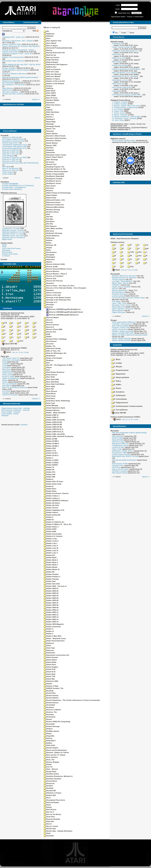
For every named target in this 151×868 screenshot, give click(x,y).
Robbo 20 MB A (51, 441)
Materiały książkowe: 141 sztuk (14, 232)
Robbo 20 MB (50, 439)
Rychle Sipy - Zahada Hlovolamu (58, 831)
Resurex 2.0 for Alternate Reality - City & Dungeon (65, 288)
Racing (48, 50)
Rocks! (48, 719)
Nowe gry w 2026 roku (11, 137)
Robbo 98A (49, 477)
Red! (47, 214)
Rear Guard (50, 186)
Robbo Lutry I (50, 543)
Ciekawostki (117, 91)
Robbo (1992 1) (51, 415)
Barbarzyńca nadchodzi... (12, 81)
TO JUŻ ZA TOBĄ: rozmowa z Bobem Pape (128, 298)
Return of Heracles (52, 293)
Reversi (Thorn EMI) (53, 329)
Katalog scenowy (117, 242)
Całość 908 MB (119, 413)
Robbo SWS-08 (51, 605)
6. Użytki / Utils (118, 111)
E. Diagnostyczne (120, 403)
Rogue (48, 733)
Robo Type (49, 648)
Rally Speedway (51, 112)
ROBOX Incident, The (53, 688)
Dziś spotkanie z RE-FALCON (13, 85)
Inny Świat (6, 391)
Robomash (49, 653)
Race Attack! (50, 43)
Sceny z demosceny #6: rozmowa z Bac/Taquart (20, 46)
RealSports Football (53, 179)
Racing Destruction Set (54, 53)
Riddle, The (49, 346)
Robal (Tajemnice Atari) (54, 408)
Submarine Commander (11, 360)
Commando (7, 367)
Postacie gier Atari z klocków (13, 94)
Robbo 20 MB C (51, 446)
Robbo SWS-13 (51, 617)
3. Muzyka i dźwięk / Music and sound (126, 106)
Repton (48, 262)
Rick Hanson (50, 341)
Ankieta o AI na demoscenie (13, 57)
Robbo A (48, 479)
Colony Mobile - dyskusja (11, 412)
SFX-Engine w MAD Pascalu (13, 139)
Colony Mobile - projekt (10, 414)
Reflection (49, 238)
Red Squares (50, 226)
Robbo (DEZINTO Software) (56, 501)
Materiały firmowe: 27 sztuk (12, 234)
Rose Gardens (51, 757)
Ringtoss (49, 360)
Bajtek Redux (7, 239)
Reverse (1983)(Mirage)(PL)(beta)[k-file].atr (65, 312)
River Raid (49, 377)
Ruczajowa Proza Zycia (54, 800)
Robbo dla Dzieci (52, 503)
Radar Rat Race (51, 60)
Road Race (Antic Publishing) (57, 401)
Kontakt (4, 259)
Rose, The (49, 760)
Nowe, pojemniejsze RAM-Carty (124, 322)
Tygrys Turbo (117, 449)
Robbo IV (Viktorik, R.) (54, 522)
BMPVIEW (6, 167)
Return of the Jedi (52, 295)
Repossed (49, 259)
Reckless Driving (52, 210)
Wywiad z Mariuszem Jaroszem (124, 276)
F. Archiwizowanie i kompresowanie (127, 406)
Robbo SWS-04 (51, 596)
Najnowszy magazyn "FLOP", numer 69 (17, 53)
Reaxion (48, 191)
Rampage (49, 124)
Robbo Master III (52, 569)
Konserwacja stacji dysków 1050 (14, 146)
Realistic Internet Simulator (56, 171)
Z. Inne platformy (120, 410)
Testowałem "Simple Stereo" (123, 451)
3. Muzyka (117, 367)
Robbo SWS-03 (51, 593)
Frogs (4, 362)
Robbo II (48, 517)
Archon (5, 382)
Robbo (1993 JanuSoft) (54, 420)
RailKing (48, 88)
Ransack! (49, 131)
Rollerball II (49, 741)
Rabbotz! (49, 36)
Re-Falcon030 (8, 83)
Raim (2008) (50, 95)
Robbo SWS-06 (51, 600)
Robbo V (48, 629)
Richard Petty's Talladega (55, 339)
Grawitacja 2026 (118, 43)
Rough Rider (50, 772)
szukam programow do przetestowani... (127, 69)
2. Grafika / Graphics (120, 104)
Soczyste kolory (118, 465)
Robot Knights (51, 667)
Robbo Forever (8, 373)
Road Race (49, 398)
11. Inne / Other (118, 120)
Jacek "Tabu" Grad (119, 303)
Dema (132, 33)
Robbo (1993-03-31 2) (53, 432)
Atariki (4, 245)
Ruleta (48, 807)
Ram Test (49, 114)
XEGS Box (116, 467)
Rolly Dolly (49, 745)
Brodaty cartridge (9, 68)
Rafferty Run (50, 67)
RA (46, 31)
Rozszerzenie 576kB (120, 464)
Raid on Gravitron (52, 69)
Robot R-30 (49, 672)
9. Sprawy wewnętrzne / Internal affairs (127, 117)
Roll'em (48, 738)
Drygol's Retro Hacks (10, 254)
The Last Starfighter (10, 384)
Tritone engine (8, 172)
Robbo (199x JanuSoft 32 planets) (58, 436)
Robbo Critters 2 (52, 498)
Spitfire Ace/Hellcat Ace (11, 378)
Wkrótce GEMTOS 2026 (11, 44)
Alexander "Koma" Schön (121, 305)
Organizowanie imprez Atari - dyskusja (16, 408)
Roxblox (48, 786)
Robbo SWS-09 (51, 608)
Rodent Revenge (52, 726)
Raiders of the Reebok (54, 84)
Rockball (49, 691)
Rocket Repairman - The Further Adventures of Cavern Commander (72, 700)
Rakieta (48, 110)
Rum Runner (50, 809)
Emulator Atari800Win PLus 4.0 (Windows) (18, 185)
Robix (47, 645)
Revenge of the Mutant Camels (57, 298)
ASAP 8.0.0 (7, 90)
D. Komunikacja (119, 399)
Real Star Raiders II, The (55, 169)
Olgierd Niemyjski (119, 312)
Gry (116, 33)
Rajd (47, 107)
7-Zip (21, 352)
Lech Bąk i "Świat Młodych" (122, 281)
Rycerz (48, 824)
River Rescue (50, 391)
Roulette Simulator (52, 779)
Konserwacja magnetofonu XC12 (15, 148)
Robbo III (49, 520)
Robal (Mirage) (51, 405)
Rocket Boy (50, 693)
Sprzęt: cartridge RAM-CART (123, 333)
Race (47, 38)
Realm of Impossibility (54, 174)
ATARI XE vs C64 (119, 58)
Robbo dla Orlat (51, 505)
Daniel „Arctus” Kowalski (121, 287)
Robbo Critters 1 (52, 496)
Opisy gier (5, 356)
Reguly (48, 248)
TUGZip (26, 352)
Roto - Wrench (51, 769)
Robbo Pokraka (51, 579)
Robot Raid (49, 674)
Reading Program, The (54, 167)
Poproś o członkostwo (135, 17)
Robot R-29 (49, 669)
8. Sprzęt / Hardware (120, 115)
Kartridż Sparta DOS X (11, 143)
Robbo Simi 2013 (52, 584)
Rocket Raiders (51, 698)
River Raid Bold (51, 382)
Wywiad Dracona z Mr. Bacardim (124, 278)
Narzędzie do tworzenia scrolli (13, 141)
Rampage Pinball (52, 126)
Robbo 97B (49, 474)
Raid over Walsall (52, 76)
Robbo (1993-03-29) (53, 424)
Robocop (49, 650)
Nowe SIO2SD (118, 440)
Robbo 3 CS (50, 451)
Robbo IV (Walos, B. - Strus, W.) (58, 524)
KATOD (115, 289)
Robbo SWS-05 (51, 598)
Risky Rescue (50, 375)
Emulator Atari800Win (10, 184)
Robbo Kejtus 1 (51, 527)
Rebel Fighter (50, 195)
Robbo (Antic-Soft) (52, 484)
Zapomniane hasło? (118, 17)
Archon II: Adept (8, 376)
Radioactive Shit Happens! (56, 64)
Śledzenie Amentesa (120, 294)
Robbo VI (49, 631)
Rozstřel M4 (50, 791)
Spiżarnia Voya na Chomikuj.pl (13, 237)
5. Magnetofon (118, 374)
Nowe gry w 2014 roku (11, 170)
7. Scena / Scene (119, 113)
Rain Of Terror (51, 98)
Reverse (48, 307)
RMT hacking (117, 62)
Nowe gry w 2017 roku (11, 154)
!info (131, 252)
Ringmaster (50, 356)
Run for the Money (52, 814)
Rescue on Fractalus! (53, 276)
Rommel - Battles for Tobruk (56, 752)
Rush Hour (49, 817)
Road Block (50, 394)
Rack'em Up (50, 55)
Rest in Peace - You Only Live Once (59, 286)
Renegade (49, 255)
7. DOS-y (116, 381)
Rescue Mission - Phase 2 (55, 274)
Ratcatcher (49, 152)
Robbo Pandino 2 (52, 577)
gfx (146, 248)
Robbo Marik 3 (51, 562)
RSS (36, 31)
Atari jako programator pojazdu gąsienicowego (20, 77)
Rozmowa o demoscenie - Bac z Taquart (17, 41)
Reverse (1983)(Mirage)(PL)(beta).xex (62, 315)
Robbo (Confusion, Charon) (56, 493)
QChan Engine (8, 174)
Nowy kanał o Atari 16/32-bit (13, 61)
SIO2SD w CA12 (118, 442)
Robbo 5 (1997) (51, 460)
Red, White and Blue (53, 228)
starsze (37, 178)
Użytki (124, 33)
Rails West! (49, 91)
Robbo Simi (50, 581)
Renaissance (50, 252)
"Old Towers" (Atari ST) (11, 358)
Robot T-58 (49, 676)
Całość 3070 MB (9, 344)
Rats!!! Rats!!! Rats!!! (53, 157)
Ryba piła (49, 821)
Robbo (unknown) (52, 627)
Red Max (48, 219)
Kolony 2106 (7, 375)
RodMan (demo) (51, 731)
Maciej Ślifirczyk (118, 307)
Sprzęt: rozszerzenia (120, 329)
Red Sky (48, 224)
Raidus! (48, 86)
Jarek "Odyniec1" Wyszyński (123, 309)
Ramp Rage (50, 122)
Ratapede (49, 150)
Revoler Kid (50, 332)
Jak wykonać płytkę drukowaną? (124, 460)
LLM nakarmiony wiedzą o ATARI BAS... (127, 95)
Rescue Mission (51, 271)
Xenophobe (7, 371)
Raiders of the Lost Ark (54, 81)
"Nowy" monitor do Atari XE (122, 47)
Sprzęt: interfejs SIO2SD (121, 340)
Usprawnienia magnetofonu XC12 (15, 145)
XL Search (6, 256)
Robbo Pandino (51, 574)
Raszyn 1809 (50, 145)
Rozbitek (49, 788)
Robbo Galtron (51, 512)
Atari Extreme (7, 88)
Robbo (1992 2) (51, 417)
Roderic (48, 729)
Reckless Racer (51, 212)
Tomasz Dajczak (118, 279)
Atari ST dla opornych (10, 168)
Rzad (47, 833)
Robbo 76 (49, 467)
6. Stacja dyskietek (120, 377)
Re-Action (49, 162)
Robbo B (49, 486)
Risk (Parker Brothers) (54, 372)
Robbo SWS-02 (51, 591)
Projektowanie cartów (120, 445)
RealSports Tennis (52, 183)
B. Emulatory (118, 392)
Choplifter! (6, 364)
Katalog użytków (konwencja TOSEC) (125, 417)
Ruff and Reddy (51, 802)
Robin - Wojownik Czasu (55, 638)
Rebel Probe (50, 198)
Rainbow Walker (51, 100)
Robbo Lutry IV (51, 551)
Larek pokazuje (8, 156)
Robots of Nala (51, 686)
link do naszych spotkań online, (124, 140)
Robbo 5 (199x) (51, 463)
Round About (50, 781)
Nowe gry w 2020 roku (11, 150)
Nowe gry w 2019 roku (11, 152)
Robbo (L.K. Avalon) (53, 536)
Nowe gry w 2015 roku (11, 161)
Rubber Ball (50, 795)
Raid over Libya (51, 72)
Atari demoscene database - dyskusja (15, 410)
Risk (47, 370)
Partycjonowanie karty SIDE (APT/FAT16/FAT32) (20, 163)
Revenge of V (50, 302)
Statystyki (5, 415)
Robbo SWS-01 (51, 588)
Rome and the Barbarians (55, 750)
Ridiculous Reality (52, 348)
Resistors (49, 283)
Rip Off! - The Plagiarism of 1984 (58, 365)
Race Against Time (52, 41)
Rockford (49, 707)
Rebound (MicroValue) (54, 207)
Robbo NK (49, 572)
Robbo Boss (50, 489)
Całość (7, 352)
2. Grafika (117, 363)
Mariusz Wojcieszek (120, 290)
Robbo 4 (48, 458)
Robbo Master (51, 567)
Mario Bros (6, 369)
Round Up (49, 783)
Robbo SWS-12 (51, 615)
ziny (130, 266)
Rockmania (49, 717)
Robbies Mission (52, 410)
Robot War (49, 679)
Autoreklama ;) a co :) (120, 80)
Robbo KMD (50, 531)
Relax (47, 250)
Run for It (49, 812)
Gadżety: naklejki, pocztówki (123, 331)
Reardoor (49, 188)
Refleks (48, 240)
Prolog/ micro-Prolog (120, 65)
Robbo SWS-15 (51, 622)
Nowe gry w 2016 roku (11, 159)
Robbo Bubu (50, 491)
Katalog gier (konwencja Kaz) (12, 313)
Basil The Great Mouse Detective (15, 387)
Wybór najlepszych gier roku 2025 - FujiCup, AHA (21, 64)
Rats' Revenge (51, 160)
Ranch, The (49, 129)
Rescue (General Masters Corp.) (58, 269)
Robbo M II (49, 555)
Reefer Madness (51, 236)
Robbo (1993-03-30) (53, 427)
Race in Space (51, 46)
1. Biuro (116, 359)
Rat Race (49, 148)
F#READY (116, 285)
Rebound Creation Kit (54, 205)
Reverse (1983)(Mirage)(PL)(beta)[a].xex (63, 309)
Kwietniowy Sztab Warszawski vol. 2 (126, 51)
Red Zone (49, 231)
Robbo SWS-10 (51, 610)
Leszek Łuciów (118, 296)
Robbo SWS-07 (51, 603)
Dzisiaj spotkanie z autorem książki (15, 70)
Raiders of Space (52, 79)
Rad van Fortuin (51, 57)
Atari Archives (7, 252)
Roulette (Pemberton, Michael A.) (58, 776)
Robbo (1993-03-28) (53, 422)
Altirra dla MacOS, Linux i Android (125, 73)
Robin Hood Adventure (54, 641)
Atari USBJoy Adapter (120, 326)
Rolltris (48, 743)
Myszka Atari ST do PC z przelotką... (126, 76)
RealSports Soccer (52, 181)
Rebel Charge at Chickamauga (57, 193)
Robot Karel (50, 665)
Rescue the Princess (53, 281)
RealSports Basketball (54, 176)
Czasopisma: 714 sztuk (11, 228)
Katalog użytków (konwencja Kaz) (124, 349)
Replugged (49, 257)
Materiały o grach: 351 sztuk (13, 236)
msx (138, 256)
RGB (47, 334)
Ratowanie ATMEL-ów (120, 444)
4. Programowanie (120, 370)
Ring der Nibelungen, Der (55, 353)
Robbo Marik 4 (51, 565)
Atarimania (6, 250)
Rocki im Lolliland (52, 710)
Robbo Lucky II (51, 541)
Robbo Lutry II (51, 546)
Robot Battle (50, 662)
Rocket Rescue (51, 703)
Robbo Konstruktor (53, 534)
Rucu (47, 798)
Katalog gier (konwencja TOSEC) (14, 348)
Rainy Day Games (52, 105)
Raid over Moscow (52, 74)
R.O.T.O (48, 767)
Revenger (49, 305)
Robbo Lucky (50, 539)
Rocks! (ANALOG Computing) (57, 722)
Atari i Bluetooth (118, 436)
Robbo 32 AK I (51, 453)
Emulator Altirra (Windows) (12, 189)
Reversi (48, 320)
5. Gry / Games (118, 109)
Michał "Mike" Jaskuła (120, 283)
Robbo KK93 (50, 529)
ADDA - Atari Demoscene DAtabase (125, 239)
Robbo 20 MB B (51, 444)
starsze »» (36, 99)
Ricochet (49, 344)
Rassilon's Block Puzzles (55, 138)
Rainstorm (49, 103)
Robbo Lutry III (51, 548)
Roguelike (49, 736)
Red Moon (49, 221)
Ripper (48, 367)
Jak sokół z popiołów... (11, 92)
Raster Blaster (51, 143)
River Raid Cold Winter (54, 384)
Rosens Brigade (51, 762)
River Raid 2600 (51, 379)
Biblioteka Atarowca (9, 193)
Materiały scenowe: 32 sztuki (13, 230)
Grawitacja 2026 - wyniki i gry (13, 37)
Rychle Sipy (50, 829)
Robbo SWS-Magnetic (54, 624)
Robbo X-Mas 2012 (52, 636)
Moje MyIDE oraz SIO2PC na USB (125, 456)
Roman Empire (51, 748)
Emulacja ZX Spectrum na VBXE (14, 157)
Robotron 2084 (51, 681)
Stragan (114, 320)
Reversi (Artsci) (51, 325)
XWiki (4, 247)
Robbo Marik (50, 558)
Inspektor (6, 393)
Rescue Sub (50, 278)
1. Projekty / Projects (120, 102)
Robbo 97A (49, 472)
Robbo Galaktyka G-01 (54, 510)
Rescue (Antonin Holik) (54, 264)
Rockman (49, 715)
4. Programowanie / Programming (125, 107)
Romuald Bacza (118, 292)
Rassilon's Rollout (52, 141)
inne (20, 341)
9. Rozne (116, 388)
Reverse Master (51, 317)
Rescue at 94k (51, 267)
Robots (48, 684)
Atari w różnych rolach (120, 469)
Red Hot (48, 217)
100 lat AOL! (117, 54)
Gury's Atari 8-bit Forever (11, 248)
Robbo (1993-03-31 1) (53, 429)
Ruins (47, 805)
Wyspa (5, 380)
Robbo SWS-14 (51, 619)
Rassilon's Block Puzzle (55, 136)
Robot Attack (50, 660)
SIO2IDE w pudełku (119, 471)
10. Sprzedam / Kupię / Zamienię (124, 118)
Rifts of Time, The (52, 351)
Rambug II (49, 119)
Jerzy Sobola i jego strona (122, 87)
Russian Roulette (52, 819)
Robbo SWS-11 (51, 612)
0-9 (4, 323)
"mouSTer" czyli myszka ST (122, 324)
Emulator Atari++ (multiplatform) (14, 187)
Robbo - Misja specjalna (55, 413)
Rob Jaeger (116, 301)
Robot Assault (51, 657)
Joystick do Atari (118, 447)
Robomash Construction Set (56, 655)
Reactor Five (50, 164)
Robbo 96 (49, 470)
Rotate (48, 764)
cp (146, 245)
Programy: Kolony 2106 (121, 328)
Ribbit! (48, 337)
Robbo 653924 (51, 465)
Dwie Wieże (7, 386)
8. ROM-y (116, 385)
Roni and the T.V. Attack (54, 755)
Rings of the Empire (53, 358)
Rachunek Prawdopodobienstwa (58, 48)
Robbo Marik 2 (51, 560)
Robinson (49, 643)
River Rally (49, 387)
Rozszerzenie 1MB (119, 453)
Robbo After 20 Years (53, 481)
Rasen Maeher (51, 134)
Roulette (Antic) (51, 774)
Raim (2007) (50, 93)
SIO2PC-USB (117, 438)
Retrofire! (49, 290)
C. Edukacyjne (118, 395)
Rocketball (49, 705)
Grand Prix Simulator (10, 395)
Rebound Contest (52, 202)
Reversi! (48, 322)
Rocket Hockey (51, 695)
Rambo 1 (49, 117)
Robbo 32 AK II (51, 455)
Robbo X (48, 634)
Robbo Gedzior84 (52, 515)
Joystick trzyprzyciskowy (121, 454)
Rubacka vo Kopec (52, 793)
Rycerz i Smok (51, 826)
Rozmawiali (115, 274)
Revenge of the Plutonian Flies (57, 300)
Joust (4, 365)
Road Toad (49, 403)
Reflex (48, 243)
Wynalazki (115, 431)
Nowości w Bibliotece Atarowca (14, 74)
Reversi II (49, 327)
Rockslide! (49, 724)
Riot (47, 363)
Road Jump (50, 396)
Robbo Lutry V (51, 553)
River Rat (49, 389)
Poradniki (5, 135)
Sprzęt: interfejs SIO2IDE (121, 339)
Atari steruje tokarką (120, 473)
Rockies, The (50, 712)
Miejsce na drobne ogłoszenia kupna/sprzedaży (130, 335)
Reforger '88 (50, 245)
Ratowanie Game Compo (55, 155)
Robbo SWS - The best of (55, 586)
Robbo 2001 (50, 448)
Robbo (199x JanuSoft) (54, 434)
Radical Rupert (51, 62)
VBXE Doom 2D (118, 84)
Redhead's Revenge (53, 233)
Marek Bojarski (118, 310)
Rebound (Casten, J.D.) (54, 200)
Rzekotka (49, 836)
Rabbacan (49, 34)
